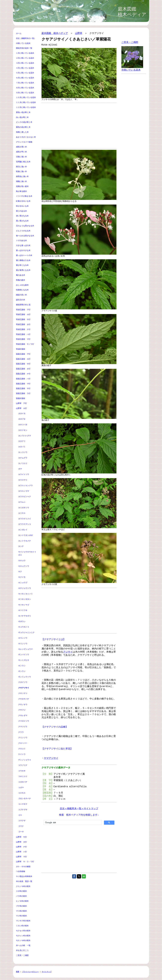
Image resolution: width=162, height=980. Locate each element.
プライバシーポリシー (30, 972)
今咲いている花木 (131, 70)
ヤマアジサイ (51, 758)
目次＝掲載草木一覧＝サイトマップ (79, 809)
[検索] (72, 823)
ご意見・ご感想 (130, 42)
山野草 (79, 33)
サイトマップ (47, 972)
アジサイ (68, 652)
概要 (18, 972)
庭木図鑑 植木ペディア (55, 33)
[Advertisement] (79, 125)
